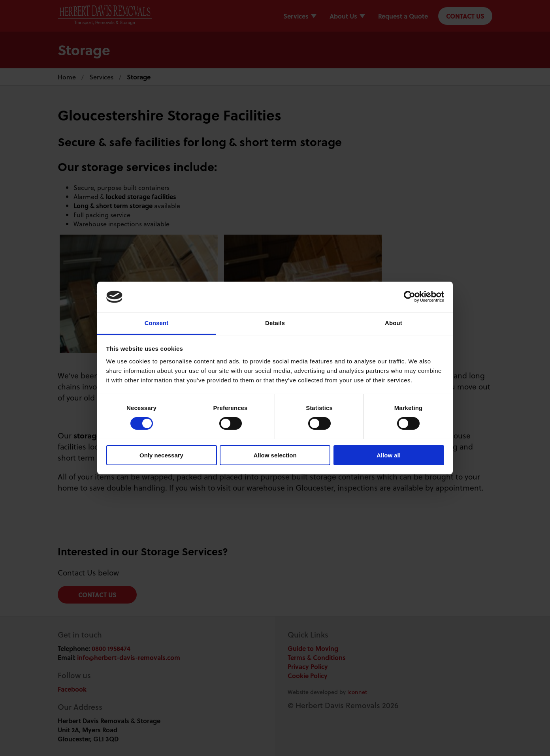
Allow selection (275, 455)
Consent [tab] (157, 323)
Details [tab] (275, 323)
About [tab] (394, 323)
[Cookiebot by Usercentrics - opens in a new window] (410, 297)
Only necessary (161, 455)
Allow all (389, 455)
